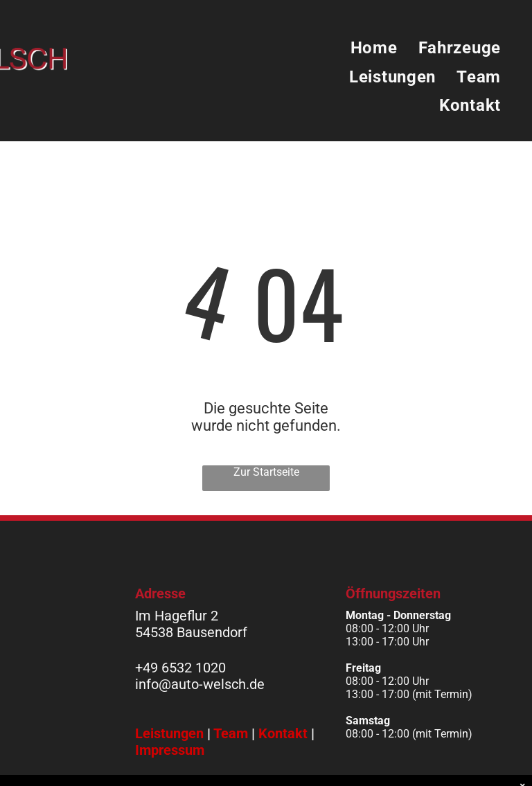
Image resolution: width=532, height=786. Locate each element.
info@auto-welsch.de (200, 684)
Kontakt (283, 733)
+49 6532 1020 (180, 668)
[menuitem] (374, 48)
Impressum (170, 750)
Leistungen (169, 733)
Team (231, 733)
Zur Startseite (266, 472)
